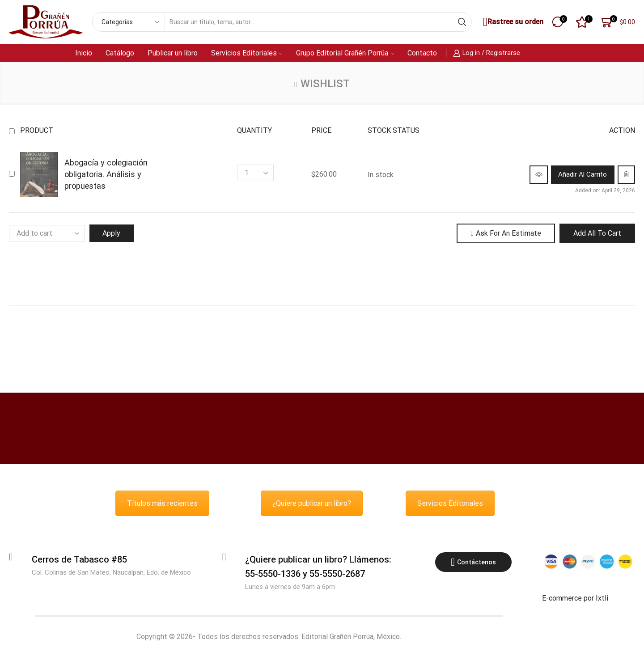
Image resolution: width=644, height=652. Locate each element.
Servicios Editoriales (247, 53)
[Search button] (462, 22)
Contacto (422, 53)
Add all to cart (597, 233)
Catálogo (120, 53)
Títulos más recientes (162, 504)
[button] (574, 174)
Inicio (84, 53)
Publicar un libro (173, 53)
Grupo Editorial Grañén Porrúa (345, 53)
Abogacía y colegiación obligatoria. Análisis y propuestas (106, 174)
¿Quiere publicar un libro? (312, 504)
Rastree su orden (512, 22)
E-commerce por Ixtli (575, 599)
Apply (112, 233)
